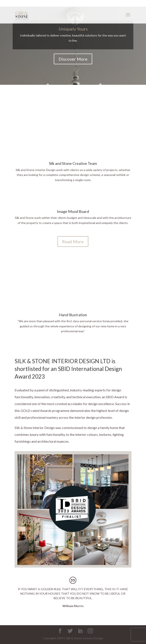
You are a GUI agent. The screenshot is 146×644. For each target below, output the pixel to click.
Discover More (73, 59)
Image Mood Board (73, 211)
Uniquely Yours (73, 29)
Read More (73, 241)
